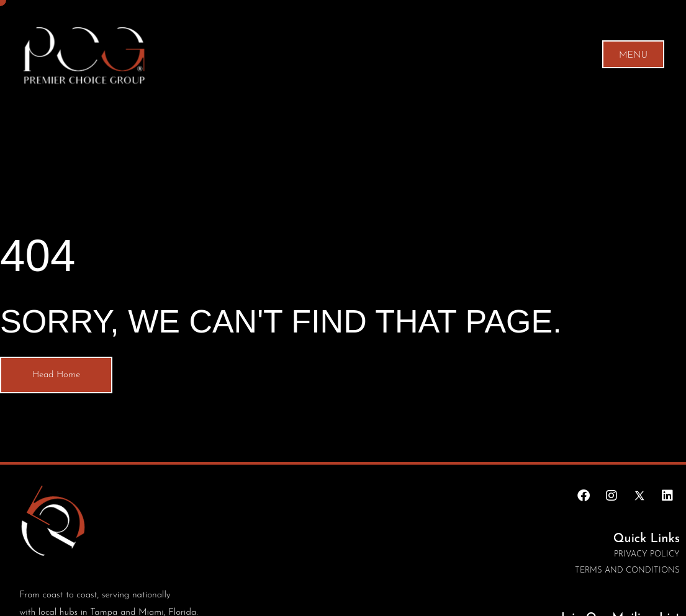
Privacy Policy (647, 554)
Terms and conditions (627, 570)
